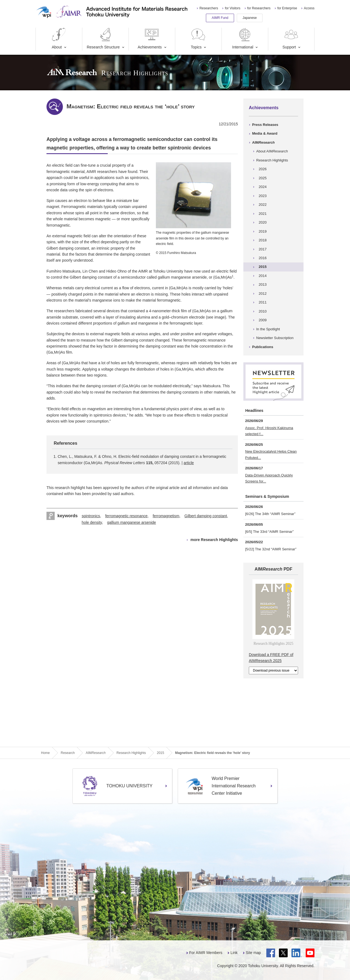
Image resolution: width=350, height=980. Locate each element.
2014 (263, 276)
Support (291, 38)
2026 (263, 169)
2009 (263, 320)
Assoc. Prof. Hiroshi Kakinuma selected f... (269, 431)
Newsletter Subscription (275, 338)
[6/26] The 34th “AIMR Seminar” (270, 514)
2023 (263, 196)
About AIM (272, 151)
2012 (263, 294)
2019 (263, 231)
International (243, 38)
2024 (263, 187)
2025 (263, 178)
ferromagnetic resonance (126, 516)
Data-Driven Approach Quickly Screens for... (269, 478)
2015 (263, 267)
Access (309, 8)
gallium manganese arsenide (131, 522)
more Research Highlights (214, 540)
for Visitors (232, 8)
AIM (263, 142)
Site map (253, 953)
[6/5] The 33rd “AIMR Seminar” (270, 532)
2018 (263, 240)
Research (68, 753)
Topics (198, 38)
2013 (263, 284)
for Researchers (259, 8)
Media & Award (265, 133)
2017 (263, 249)
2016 (263, 258)
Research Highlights (272, 160)
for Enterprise (287, 8)
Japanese (250, 18)
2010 (263, 311)
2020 (263, 222)
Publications (263, 347)
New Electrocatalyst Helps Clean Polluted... (271, 454)
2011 (263, 302)
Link (234, 953)
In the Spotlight (268, 329)
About (59, 38)
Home (45, 753)
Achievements (150, 38)
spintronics (91, 516)
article (189, 463)
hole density (92, 522)
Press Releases (265, 125)
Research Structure (103, 38)
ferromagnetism (166, 516)
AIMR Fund (220, 18)
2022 (263, 205)
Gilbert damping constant (206, 516)
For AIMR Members (206, 953)
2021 (263, 214)
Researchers (209, 8)
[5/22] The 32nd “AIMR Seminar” (271, 549)
